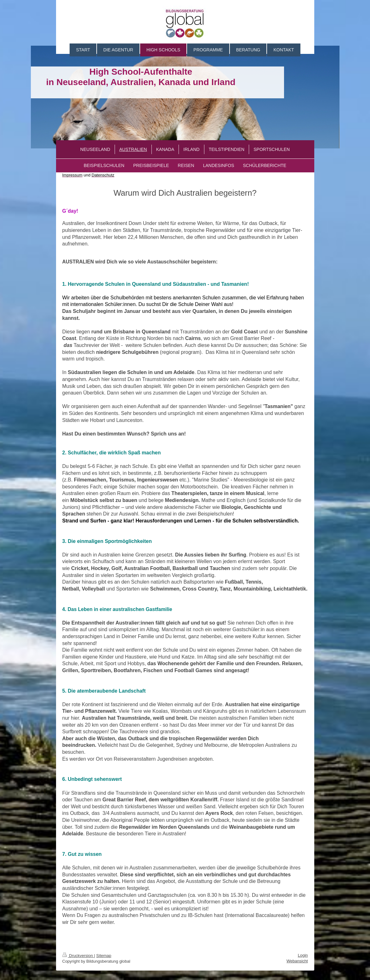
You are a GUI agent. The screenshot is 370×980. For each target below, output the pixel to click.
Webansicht (297, 961)
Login (303, 955)
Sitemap (104, 956)
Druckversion (78, 956)
